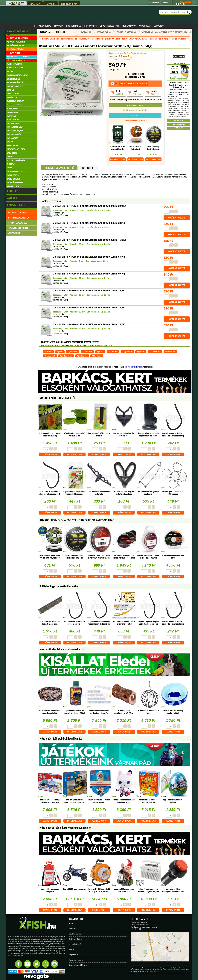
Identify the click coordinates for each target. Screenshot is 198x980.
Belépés (72, 949)
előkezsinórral (66, 356)
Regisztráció (74, 955)
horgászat (16, 4)
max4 (100, 352)
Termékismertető (59, 168)
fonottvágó (170, 352)
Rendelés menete (75, 934)
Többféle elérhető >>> (135, 110)
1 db (141, 74)
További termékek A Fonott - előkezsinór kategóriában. (77, 520)
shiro (60, 352)
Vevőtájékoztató (110, 26)
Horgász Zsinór (123, 53)
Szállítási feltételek (76, 939)
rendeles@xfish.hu (142, 925)
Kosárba (118, 159)
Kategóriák (86, 32)
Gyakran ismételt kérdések (78, 965)
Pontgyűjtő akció (75, 944)
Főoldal (72, 924)
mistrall (48, 352)
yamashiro (87, 352)
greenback (127, 352)
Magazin (59, 26)
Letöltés (159, 26)
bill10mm (97, 356)
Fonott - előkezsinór (138, 53)
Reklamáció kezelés (76, 960)
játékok (51, 4)
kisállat (35, 4)
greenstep (113, 352)
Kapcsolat (145, 26)
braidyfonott (50, 356)
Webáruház (45, 26)
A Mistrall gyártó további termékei (59, 586)
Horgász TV (91, 26)
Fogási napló (74, 26)
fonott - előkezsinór (133, 367)
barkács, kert (69, 4)
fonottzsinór (155, 352)
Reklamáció (129, 26)
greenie (141, 352)
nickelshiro (73, 352)
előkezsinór (82, 356)
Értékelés (88, 168)
